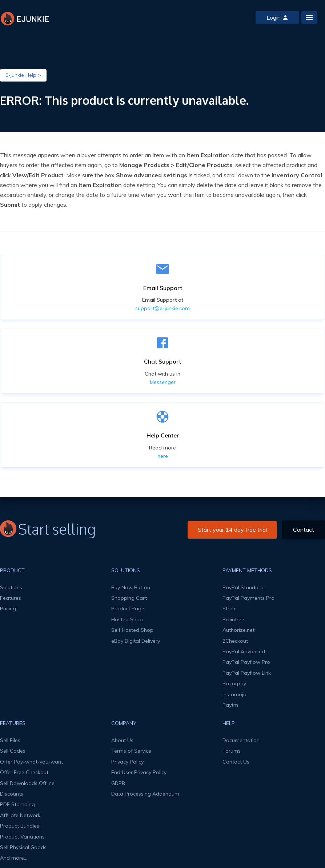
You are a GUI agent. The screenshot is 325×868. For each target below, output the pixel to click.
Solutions (11, 587)
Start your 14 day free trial (232, 530)
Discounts (12, 794)
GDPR (118, 783)
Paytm (230, 705)
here (163, 456)
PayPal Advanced (244, 651)
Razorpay (234, 683)
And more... (14, 858)
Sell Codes (13, 751)
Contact (304, 530)
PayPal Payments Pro (248, 598)
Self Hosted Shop (132, 630)
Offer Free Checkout (24, 772)
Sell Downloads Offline (27, 783)
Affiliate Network (20, 815)
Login (277, 17)
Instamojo (234, 694)
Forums (232, 751)
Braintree (233, 619)
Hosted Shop (127, 619)
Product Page (128, 609)
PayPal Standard (243, 587)
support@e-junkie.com (162, 308)
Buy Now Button (131, 587)
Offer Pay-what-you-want (31, 762)
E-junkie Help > (23, 75)
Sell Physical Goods (23, 847)
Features (11, 598)
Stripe (230, 609)
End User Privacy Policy (139, 772)
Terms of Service (131, 751)
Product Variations (22, 837)
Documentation (241, 740)
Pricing (8, 609)
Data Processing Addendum (145, 794)
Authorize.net (238, 630)
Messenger (163, 382)
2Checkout (235, 641)
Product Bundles (20, 826)
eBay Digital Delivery (136, 641)
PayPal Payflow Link (247, 673)
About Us (122, 740)
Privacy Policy (127, 762)
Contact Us (236, 762)
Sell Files (10, 740)
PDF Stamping (17, 804)
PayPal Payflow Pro (246, 662)
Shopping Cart (129, 598)
